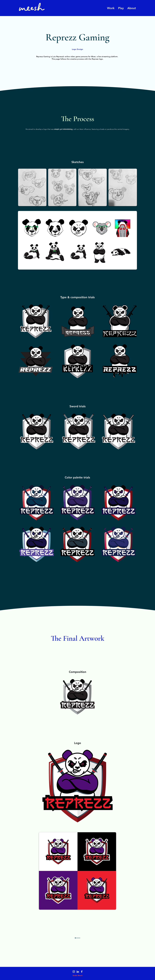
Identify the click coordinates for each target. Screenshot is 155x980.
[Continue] (77, 939)
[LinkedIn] (78, 972)
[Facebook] (82, 972)
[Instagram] (74, 972)
